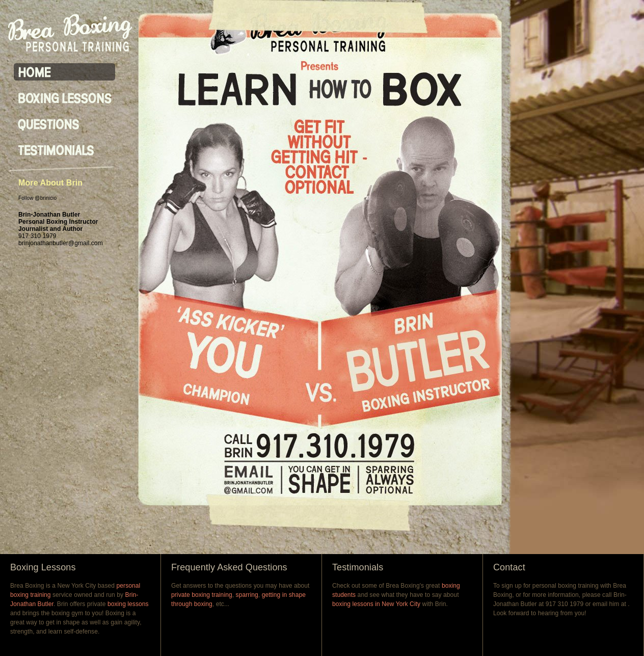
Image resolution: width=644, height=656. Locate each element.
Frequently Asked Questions (229, 567)
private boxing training (202, 595)
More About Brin (50, 183)
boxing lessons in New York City (376, 604)
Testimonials (358, 567)
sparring (247, 595)
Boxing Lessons (43, 567)
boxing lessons (128, 604)
